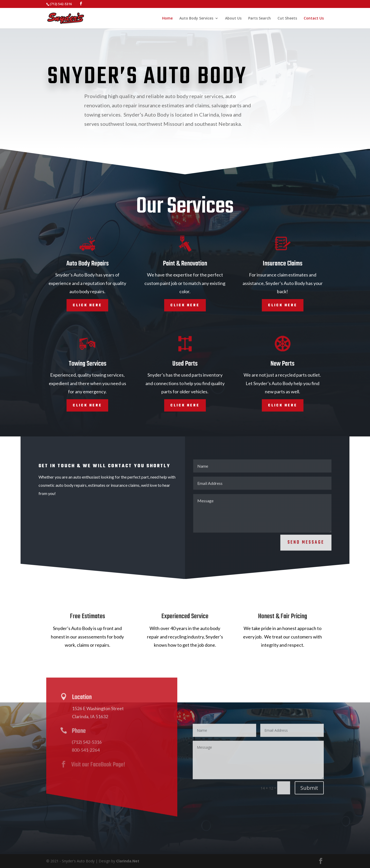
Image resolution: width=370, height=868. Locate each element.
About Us (233, 18)
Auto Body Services (196, 18)
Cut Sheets (287, 18)
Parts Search (260, 18)
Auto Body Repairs (87, 264)
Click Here (87, 305)
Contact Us (314, 18)
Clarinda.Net (128, 861)
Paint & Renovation (185, 264)
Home (167, 18)
